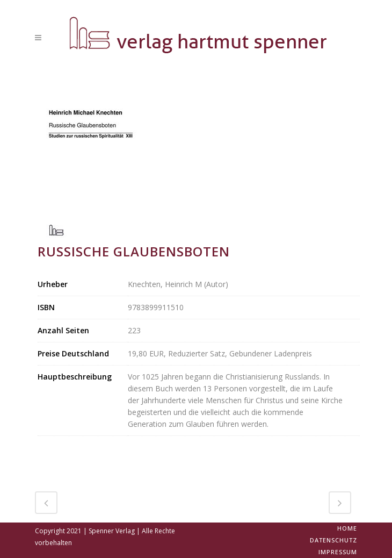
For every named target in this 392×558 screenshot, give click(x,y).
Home (347, 528)
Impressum (338, 552)
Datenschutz (333, 540)
